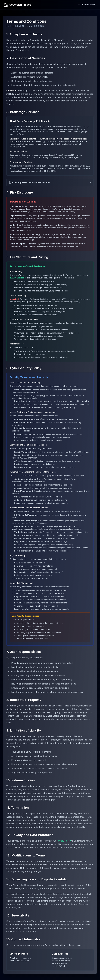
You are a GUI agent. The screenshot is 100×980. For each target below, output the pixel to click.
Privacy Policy (64, 841)
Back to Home (86, 5)
